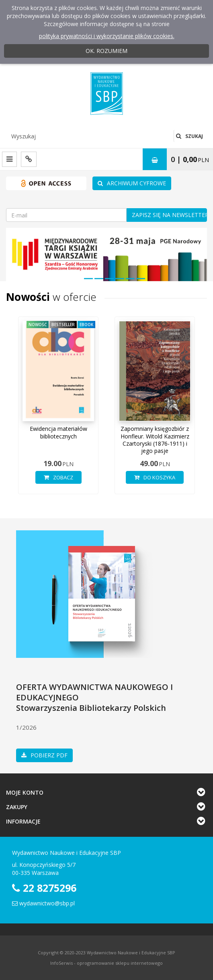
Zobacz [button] (58, 477)
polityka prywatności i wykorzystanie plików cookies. (107, 36)
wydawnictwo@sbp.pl (47, 903)
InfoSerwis (61, 963)
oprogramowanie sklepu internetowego (120, 963)
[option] (58, 409)
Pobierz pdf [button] (44, 755)
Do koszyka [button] (155, 477)
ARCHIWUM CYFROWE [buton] (132, 183)
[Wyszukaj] (90, 136)
